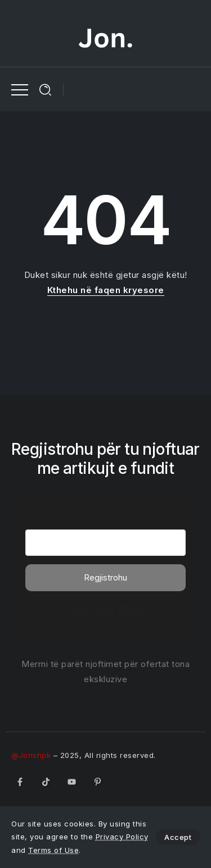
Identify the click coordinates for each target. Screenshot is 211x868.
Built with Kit (105, 610)
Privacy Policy (122, 837)
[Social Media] (20, 782)
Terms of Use (53, 850)
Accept (178, 837)
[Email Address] (105, 543)
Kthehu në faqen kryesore (106, 290)
